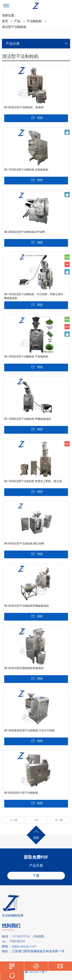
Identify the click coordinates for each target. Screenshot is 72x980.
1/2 (36, 820)
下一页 (59, 820)
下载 (36, 876)
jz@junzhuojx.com (24, 946)
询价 (40, 118)
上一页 (13, 820)
